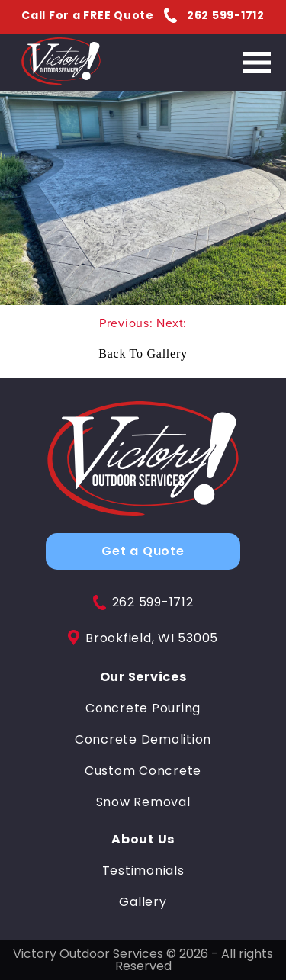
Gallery (143, 902)
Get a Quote (143, 551)
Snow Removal (143, 802)
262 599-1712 (143, 602)
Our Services (143, 677)
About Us (143, 840)
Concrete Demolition (143, 740)
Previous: (128, 323)
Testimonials (143, 871)
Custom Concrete (143, 771)
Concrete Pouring (143, 708)
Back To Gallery (143, 353)
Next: (172, 323)
